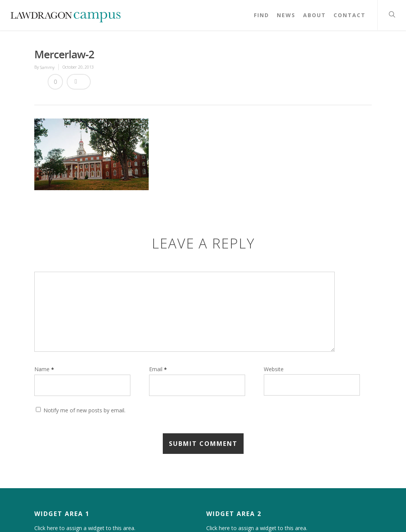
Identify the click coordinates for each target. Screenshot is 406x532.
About (315, 15)
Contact (350, 15)
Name (44, 369)
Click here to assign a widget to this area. (85, 528)
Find (262, 15)
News (286, 15)
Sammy (47, 67)
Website (274, 369)
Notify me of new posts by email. (84, 410)
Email (158, 369)
